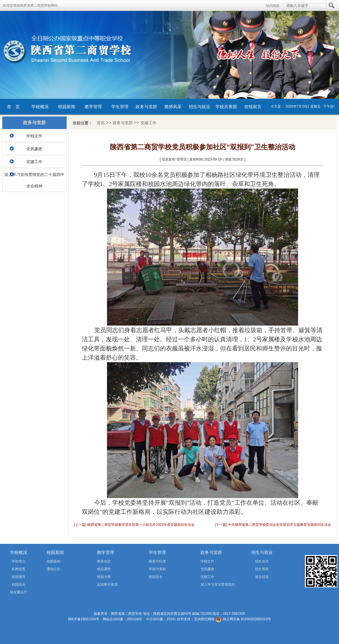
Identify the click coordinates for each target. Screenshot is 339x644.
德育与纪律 (157, 561)
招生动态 (262, 561)
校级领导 (19, 577)
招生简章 (262, 569)
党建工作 (34, 162)
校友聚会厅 (19, 592)
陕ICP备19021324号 (84, 619)
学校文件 (34, 136)
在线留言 (253, 107)
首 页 (13, 107)
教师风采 (173, 107)
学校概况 (40, 107)
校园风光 (19, 584)
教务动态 (104, 561)
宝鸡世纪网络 (204, 619)
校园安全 (156, 577)
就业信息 (262, 577)
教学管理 (93, 107)
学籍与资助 (157, 569)
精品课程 (104, 569)
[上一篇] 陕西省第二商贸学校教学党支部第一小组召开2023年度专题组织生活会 (134, 525)
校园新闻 (67, 107)
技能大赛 (104, 577)
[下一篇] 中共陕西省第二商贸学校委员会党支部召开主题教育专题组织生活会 (273, 525)
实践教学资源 (107, 584)
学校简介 (19, 561)
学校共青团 (226, 107)
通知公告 (53, 569)
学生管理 (120, 107)
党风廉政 (34, 149)
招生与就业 (200, 107)
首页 (101, 123)
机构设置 (19, 569)
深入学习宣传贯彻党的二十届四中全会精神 (34, 180)
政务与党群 (146, 107)
